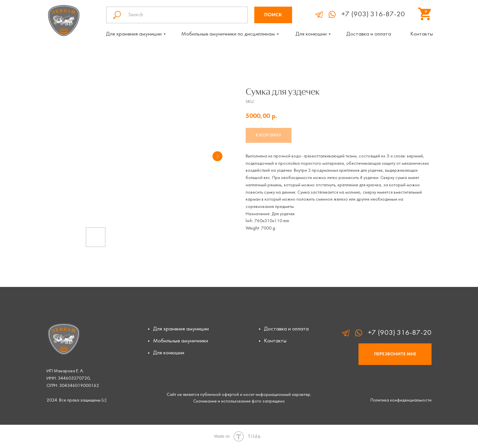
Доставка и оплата (369, 34)
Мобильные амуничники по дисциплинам (228, 34)
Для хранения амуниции (134, 34)
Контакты (422, 34)
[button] (395, 354)
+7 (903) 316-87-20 (373, 14)
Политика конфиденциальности (401, 400)
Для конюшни (311, 34)
